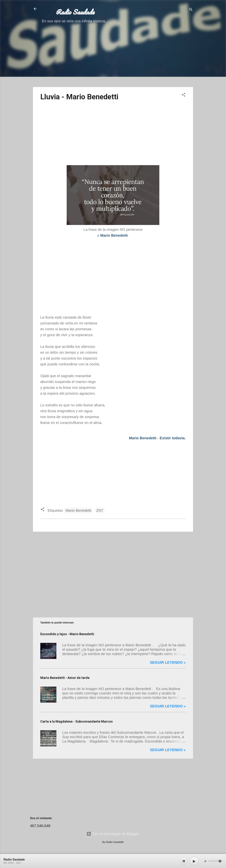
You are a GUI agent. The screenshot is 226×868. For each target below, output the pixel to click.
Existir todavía (172, 438)
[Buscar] (191, 10)
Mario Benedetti (143, 438)
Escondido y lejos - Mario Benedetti (67, 634)
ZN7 (100, 510)
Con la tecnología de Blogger (113, 834)
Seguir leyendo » (168, 662)
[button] (184, 95)
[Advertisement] (113, 59)
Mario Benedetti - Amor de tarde (65, 678)
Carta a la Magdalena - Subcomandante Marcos (76, 721)
